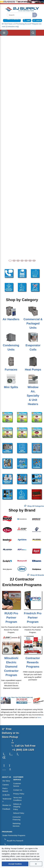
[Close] (36, 864)
